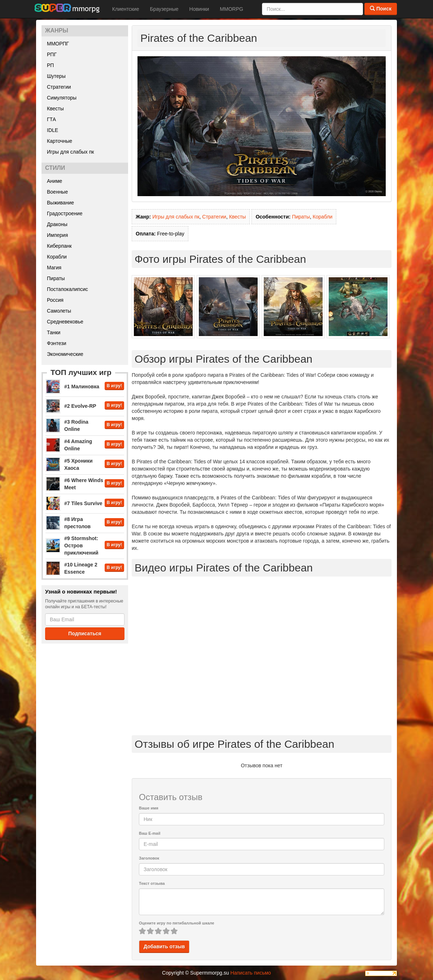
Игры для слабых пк (70, 152)
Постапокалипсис (67, 289)
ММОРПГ (58, 44)
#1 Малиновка (82, 387)
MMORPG (231, 9)
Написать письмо (250, 973)
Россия (55, 300)
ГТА (51, 119)
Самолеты (59, 311)
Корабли (57, 257)
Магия (54, 268)
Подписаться (85, 634)
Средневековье (65, 322)
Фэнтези (57, 343)
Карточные (60, 141)
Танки (54, 332)
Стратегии (59, 87)
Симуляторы (62, 98)
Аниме (54, 181)
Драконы (57, 224)
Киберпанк (59, 246)
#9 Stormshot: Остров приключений (81, 546)
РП (50, 65)
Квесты (55, 109)
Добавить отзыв (164, 946)
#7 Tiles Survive (83, 503)
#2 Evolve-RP (80, 406)
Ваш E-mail (150, 833)
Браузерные (164, 9)
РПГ (52, 54)
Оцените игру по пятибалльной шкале (177, 923)
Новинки (199, 9)
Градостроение (65, 213)
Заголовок (149, 858)
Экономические (65, 354)
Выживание (60, 203)
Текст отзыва (152, 883)
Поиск (381, 9)
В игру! (114, 386)
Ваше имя (149, 808)
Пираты (56, 278)
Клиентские (126, 9)
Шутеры (56, 76)
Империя (57, 235)
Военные (57, 192)
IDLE (53, 130)
